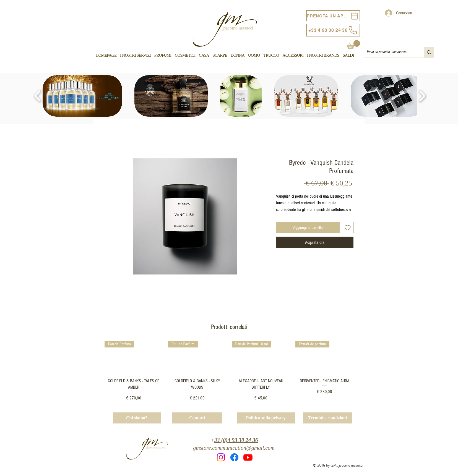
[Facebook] (234, 457)
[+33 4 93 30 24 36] (333, 30)
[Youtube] (248, 457)
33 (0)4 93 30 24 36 (236, 440)
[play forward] (422, 96)
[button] (353, 45)
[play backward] (38, 96)
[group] (229, 371)
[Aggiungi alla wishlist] (348, 227)
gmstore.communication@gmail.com (234, 448)
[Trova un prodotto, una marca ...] (389, 52)
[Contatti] (197, 418)
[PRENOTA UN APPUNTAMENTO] (333, 16)
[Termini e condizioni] (328, 418)
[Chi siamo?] (137, 418)
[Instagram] (221, 457)
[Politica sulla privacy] (266, 418)
